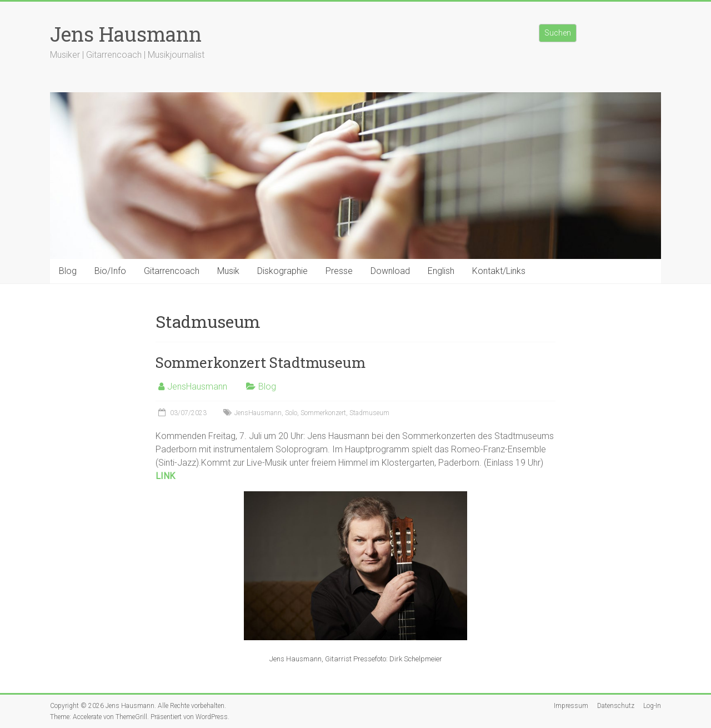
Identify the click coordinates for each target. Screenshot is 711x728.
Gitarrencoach (172, 271)
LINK (165, 476)
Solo (291, 413)
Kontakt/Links (499, 271)
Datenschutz (616, 706)
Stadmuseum (369, 413)
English (441, 271)
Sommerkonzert (323, 413)
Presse (339, 271)
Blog (68, 271)
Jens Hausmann (126, 34)
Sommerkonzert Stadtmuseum (261, 362)
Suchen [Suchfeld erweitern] (558, 33)
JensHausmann (197, 387)
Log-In (652, 706)
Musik (228, 271)
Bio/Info (110, 271)
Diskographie (282, 271)
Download (390, 271)
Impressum (571, 706)
